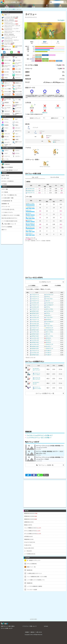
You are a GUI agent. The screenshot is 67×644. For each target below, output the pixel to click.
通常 (35, 155)
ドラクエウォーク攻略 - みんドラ (29, 626)
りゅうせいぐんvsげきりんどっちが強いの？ (40, 435)
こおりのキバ (37, 369)
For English (61, 20)
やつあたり (30, 230)
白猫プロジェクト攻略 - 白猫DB (8, 626)
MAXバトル (45, 113)
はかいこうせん (31, 204)
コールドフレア (37, 370)
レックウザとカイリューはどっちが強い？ (39, 438)
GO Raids (46, 626)
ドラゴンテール (31, 193)
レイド (32, 113)
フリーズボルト (37, 375)
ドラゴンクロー (31, 217)
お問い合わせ (39, 632)
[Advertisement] (45, 258)
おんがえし (30, 234)
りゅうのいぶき (31, 188)
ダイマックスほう (37, 388)
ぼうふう (29, 210)
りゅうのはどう (31, 224)
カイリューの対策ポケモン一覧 (45, 393)
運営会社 (33, 632)
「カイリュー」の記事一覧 (45, 465)
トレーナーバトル (55, 177)
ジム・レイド (35, 177)
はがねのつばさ (31, 191)
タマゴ (45, 108)
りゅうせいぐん (31, 227)
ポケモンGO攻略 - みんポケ (14, 2)
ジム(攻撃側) (45, 285)
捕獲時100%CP (55, 118)
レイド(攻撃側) (32, 285)
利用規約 (27, 632)
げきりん (29, 214)
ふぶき (35, 384)
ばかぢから (30, 220)
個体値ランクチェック (35, 118)
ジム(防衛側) (58, 285)
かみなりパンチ (31, 207)
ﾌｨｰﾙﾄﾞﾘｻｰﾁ (58, 108)
